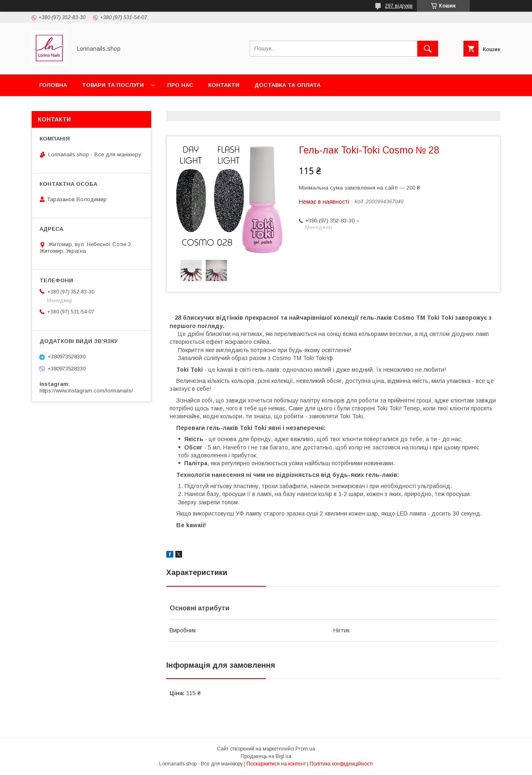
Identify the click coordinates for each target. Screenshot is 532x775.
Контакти (224, 85)
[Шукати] (428, 49)
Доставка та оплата (287, 85)
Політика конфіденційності (341, 764)
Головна (53, 85)
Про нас (180, 85)
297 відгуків (399, 6)
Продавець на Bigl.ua (266, 756)
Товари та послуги (113, 85)
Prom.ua (305, 749)
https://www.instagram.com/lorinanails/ (86, 391)
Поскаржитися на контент (276, 764)
